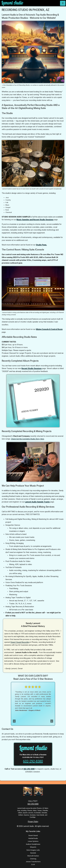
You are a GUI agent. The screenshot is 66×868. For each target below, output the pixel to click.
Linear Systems (33, 841)
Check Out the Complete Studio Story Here (28, 439)
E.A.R (33, 864)
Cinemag (33, 859)
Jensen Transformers (33, 862)
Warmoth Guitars (33, 856)
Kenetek (33, 853)
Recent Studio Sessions (32, 368)
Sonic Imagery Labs (33, 850)
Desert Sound (33, 835)
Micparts (33, 847)
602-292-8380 (33, 761)
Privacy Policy (33, 822)
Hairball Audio (33, 838)
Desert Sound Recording (20, 642)
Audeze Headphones (33, 844)
